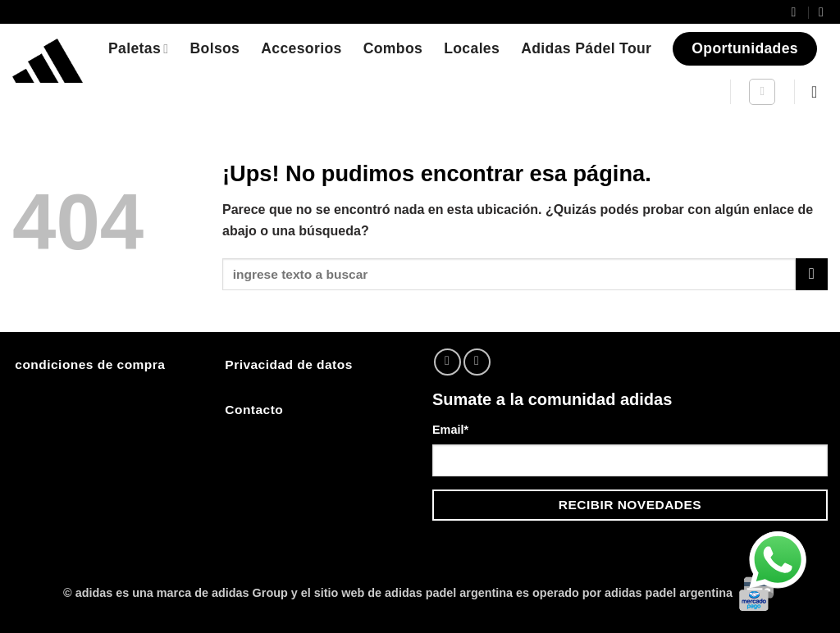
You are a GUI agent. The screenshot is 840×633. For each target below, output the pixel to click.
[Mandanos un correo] (477, 362)
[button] (819, 92)
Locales (472, 48)
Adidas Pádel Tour (586, 48)
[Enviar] (812, 274)
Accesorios (301, 48)
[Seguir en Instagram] (447, 362)
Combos (393, 48)
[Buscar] (762, 92)
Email (450, 430)
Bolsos (215, 48)
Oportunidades (745, 48)
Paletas (138, 48)
